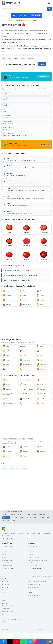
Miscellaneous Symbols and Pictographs (15, 135)
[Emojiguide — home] (11, 3)
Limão (23, 369)
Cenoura (24, 385)
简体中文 (22, 518)
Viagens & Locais (7, 557)
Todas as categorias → (34, 568)
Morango (7, 305)
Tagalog (14, 520)
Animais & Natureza (8, 563)
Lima (39, 355)
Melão (40, 305)
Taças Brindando (26, 389)
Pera (22, 291)
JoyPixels (5, 593)
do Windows (6, 584)
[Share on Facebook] (3, 642)
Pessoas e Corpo (33, 546)
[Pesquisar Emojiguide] (24, 9)
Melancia (24, 295)
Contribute (5, 603)
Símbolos (5, 555)
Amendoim (41, 389)
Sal (5, 399)
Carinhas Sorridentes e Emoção (37, 560)
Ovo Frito (24, 403)
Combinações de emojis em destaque (39, 576)
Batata (6, 385)
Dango (23, 394)
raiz (17, 469)
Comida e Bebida (18, 20)
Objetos (4, 552)
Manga (6, 291)
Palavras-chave (32, 579)
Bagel (6, 380)
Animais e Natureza (34, 563)
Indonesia (6, 520)
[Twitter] (7, 539)
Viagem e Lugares (33, 557)
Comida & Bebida (7, 566)
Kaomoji (30, 593)
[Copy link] (43, 642)
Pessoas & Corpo (7, 546)
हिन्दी (47, 518)
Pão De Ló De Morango (8, 394)
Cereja (40, 295)
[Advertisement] (26, 322)
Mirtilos (23, 351)
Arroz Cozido (8, 403)
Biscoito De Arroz (26, 399)
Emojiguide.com (6, 20)
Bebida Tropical (26, 380)
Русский (14, 518)
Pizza (40, 403)
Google (4, 579)
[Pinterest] (11, 539)
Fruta (28, 20)
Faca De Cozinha (43, 399)
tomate (23, 58)
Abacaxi (23, 300)
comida (5, 469)
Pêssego (7, 295)
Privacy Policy (6, 609)
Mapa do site (41, 630)
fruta (4, 58)
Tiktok (4, 595)
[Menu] (49, 3)
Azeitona (41, 360)
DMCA (4, 614)
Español (12, 515)
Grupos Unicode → (7, 568)
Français (27, 515)
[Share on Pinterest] (16, 642)
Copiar (42, 64)
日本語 (29, 518)
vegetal (31, 58)
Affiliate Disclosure (7, 611)
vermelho (24, 469)
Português (6, 518)
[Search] (49, 9)
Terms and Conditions (8, 606)
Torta (40, 385)
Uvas (40, 291)
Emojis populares (33, 587)
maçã (11, 469)
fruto (9, 58)
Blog (29, 590)
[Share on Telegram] (30, 642)
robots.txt (49, 630)
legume (16, 58)
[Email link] (50, 642)
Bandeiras (5, 549)
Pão (39, 380)
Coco (6, 355)
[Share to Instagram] (36, 642)
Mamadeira (41, 394)
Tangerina (41, 300)
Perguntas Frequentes (34, 595)
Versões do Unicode (34, 584)
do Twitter (5, 587)
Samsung (5, 590)
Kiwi (39, 351)
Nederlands (43, 515)
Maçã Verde (8, 300)
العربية (42, 518)
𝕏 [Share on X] (10, 641)
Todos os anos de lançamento (37, 582)
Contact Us (5, 617)
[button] (26, 93)
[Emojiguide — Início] (4, 529)
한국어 (35, 518)
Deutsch (20, 515)
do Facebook (6, 582)
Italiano (34, 515)
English (5, 515)
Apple (4, 576)
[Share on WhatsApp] (23, 642)
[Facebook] (3, 539)
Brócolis (7, 389)
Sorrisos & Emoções (8, 560)
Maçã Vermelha (26, 305)
